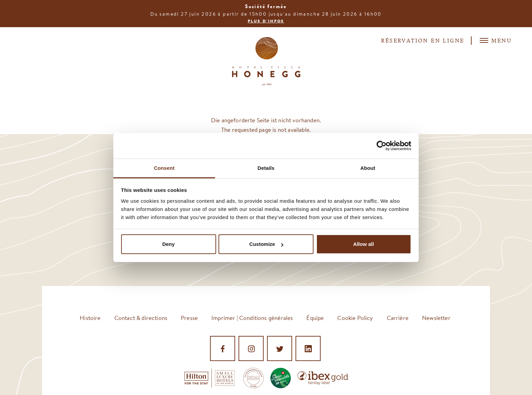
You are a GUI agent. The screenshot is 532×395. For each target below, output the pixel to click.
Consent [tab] (164, 168)
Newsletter (436, 318)
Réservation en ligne (423, 41)
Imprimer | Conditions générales (252, 318)
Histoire (90, 318)
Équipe (315, 318)
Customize (266, 244)
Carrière (398, 318)
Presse (189, 318)
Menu (496, 40)
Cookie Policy (355, 318)
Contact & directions (141, 318)
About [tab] (368, 168)
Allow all (364, 244)
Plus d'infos (266, 21)
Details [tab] (266, 168)
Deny (168, 244)
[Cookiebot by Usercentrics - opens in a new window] (382, 146)
